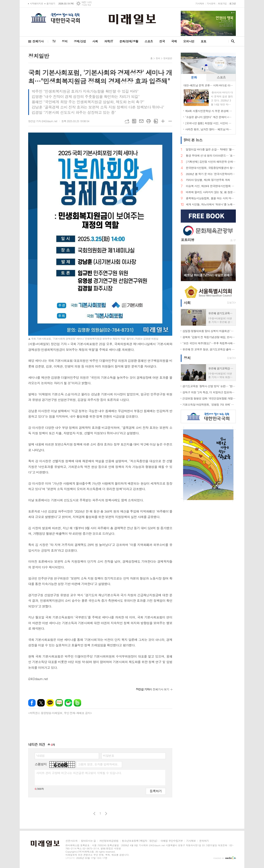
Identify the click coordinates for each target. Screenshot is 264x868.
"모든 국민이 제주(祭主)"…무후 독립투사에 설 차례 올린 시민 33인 (209, 343)
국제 (174, 41)
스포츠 (149, 41)
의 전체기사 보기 (152, 689)
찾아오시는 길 (88, 841)
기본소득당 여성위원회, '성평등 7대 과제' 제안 (209, 405)
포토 (203, 41)
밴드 (77, 703)
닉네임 (40, 756)
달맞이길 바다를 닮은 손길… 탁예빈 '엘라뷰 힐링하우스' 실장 (211, 150)
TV (54, 41)
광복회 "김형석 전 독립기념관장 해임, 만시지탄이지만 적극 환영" (209, 337)
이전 (94, 814)
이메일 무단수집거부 (172, 841)
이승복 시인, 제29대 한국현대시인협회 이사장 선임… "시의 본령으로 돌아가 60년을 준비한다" (211, 186)
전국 (162, 41)
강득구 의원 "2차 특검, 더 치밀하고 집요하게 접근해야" (209, 392)
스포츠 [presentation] (221, 77)
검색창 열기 (232, 41)
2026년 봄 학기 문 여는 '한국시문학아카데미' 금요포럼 (211, 174)
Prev (186, 262)
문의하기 (204, 841)
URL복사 (127, 121)
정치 (65, 41)
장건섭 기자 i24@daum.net (43, 121)
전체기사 (38, 41)
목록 (134, 121)
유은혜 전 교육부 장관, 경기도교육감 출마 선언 (209, 349)
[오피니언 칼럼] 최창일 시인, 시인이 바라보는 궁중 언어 (209, 123)
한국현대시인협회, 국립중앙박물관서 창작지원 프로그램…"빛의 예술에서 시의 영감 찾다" (211, 168)
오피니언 (189, 41)
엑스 (41, 703)
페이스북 (32, 703)
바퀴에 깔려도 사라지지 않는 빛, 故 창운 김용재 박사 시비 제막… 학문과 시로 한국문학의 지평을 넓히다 (211, 192)
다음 (106, 814)
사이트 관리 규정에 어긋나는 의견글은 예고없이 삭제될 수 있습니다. (79, 773)
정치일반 (168, 58)
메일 (141, 121)
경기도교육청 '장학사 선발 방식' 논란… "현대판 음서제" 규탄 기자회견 (209, 386)
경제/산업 (80, 41)
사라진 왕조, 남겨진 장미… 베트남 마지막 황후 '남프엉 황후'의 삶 (209, 129)
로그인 (233, 3)
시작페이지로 (36, 3)
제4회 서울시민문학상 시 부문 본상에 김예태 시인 (209, 111)
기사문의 (211, 3)
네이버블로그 (59, 703)
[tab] (194, 77)
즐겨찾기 (51, 3)
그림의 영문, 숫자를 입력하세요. (98, 764)
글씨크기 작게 (170, 121)
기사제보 (200, 3)
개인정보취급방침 (109, 841)
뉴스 (193, 140)
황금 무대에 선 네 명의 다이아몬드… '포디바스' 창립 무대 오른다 (211, 156)
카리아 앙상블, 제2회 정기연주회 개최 (208, 180)
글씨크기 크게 (163, 121)
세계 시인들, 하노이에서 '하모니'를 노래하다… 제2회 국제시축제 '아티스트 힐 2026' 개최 (211, 205)
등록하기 (156, 791)
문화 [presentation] (194, 77)
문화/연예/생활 (129, 41)
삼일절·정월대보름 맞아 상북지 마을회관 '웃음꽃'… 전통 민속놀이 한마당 (209, 331)
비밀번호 (109, 756)
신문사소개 (71, 841)
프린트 (149, 121)
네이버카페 (68, 703)
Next (230, 262)
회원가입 (222, 3)
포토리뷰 (188, 240)
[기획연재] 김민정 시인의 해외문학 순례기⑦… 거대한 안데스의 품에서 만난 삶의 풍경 (211, 162)
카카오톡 (50, 703)
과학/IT (109, 41)
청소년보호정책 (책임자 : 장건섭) (140, 841)
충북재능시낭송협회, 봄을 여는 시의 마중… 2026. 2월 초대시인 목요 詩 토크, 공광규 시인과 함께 (211, 198)
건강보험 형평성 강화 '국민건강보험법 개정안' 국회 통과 (209, 398)
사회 (95, 41)
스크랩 (156, 121)
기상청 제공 (86, 5)
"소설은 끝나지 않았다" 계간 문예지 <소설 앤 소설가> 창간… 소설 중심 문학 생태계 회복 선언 (209, 117)
